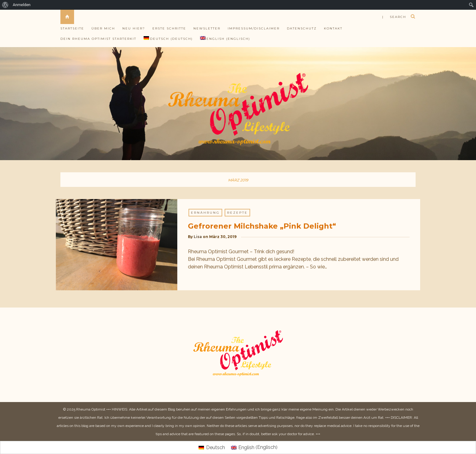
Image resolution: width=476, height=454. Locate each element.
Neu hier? (134, 28)
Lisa (198, 237)
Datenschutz (302, 28)
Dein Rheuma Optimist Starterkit (98, 39)
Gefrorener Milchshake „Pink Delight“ (262, 226)
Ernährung (205, 213)
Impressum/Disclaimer (254, 28)
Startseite (72, 28)
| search (394, 17)
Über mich (103, 28)
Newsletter (207, 28)
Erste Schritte (169, 28)
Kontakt (333, 28)
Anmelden (22, 5)
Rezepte (237, 213)
